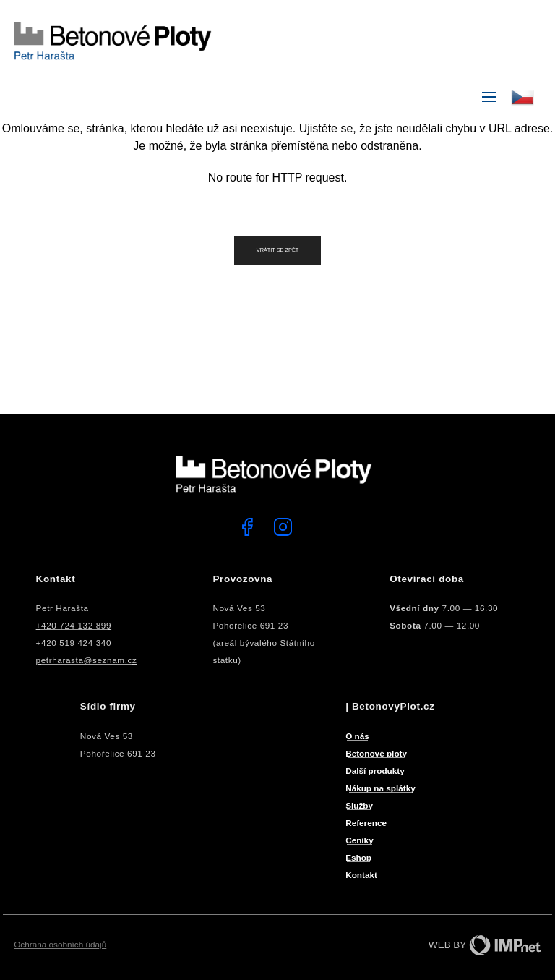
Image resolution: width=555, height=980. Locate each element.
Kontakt (361, 875)
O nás (357, 736)
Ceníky (360, 840)
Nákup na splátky (380, 788)
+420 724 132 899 (74, 625)
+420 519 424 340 (74, 643)
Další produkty (375, 771)
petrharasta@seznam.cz (87, 660)
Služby (359, 805)
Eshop (358, 857)
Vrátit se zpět (278, 250)
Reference (366, 823)
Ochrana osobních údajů (60, 944)
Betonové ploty (376, 753)
